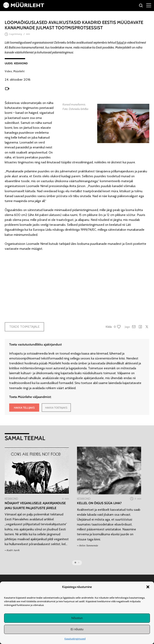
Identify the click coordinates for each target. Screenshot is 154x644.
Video (8, 71)
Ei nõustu (77, 629)
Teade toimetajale (24, 327)
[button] (148, 587)
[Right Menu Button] (149, 5)
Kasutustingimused (75, 639)
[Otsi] (141, 6)
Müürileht (19, 71)
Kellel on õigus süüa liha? (99, 503)
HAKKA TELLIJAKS (24, 408)
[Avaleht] (24, 7)
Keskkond (21, 63)
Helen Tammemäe (89, 545)
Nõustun (77, 618)
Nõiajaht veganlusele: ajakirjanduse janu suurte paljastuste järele (35, 505)
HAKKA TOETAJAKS (56, 408)
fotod (120, 42)
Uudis (9, 63)
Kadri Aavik (13, 550)
